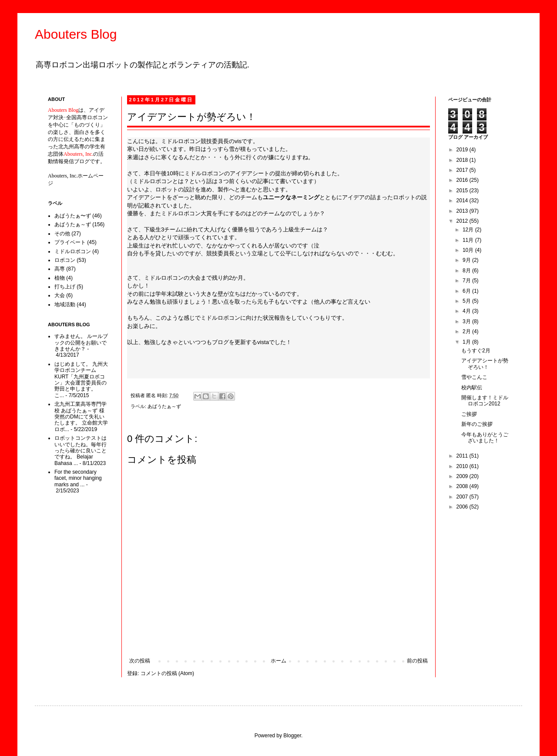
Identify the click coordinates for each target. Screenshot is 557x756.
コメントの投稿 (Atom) (167, 673)
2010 (463, 466)
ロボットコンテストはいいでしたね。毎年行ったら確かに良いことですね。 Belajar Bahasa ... (81, 451)
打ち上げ (65, 287)
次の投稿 (140, 661)
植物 (60, 278)
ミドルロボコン (73, 251)
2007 (463, 497)
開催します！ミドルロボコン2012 (485, 401)
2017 (463, 170)
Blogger (292, 736)
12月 (469, 230)
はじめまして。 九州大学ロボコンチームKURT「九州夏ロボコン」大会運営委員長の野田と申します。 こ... (81, 380)
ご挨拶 (469, 414)
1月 (467, 342)
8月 (467, 271)
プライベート (70, 242)
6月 (467, 291)
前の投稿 (417, 661)
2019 (463, 150)
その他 (62, 234)
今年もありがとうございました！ (485, 438)
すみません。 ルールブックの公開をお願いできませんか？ (81, 343)
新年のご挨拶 (477, 424)
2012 (463, 221)
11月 (469, 240)
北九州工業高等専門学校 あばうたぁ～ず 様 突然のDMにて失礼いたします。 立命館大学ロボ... (81, 417)
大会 (60, 295)
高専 (60, 269)
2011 (463, 456)
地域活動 (65, 304)
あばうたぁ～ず (164, 406)
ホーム (278, 661)
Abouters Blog (76, 34)
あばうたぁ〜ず (73, 216)
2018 (463, 160)
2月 (467, 331)
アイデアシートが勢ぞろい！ (485, 364)
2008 (463, 486)
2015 (463, 191)
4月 (467, 311)
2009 (463, 476)
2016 (463, 180)
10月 (469, 250)
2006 (463, 507)
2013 (463, 211)
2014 (463, 201)
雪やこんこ (474, 377)
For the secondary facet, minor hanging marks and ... (78, 478)
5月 (467, 301)
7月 (467, 281)
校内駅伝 (472, 388)
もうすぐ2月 (476, 351)
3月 (467, 321)
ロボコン (65, 260)
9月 (467, 260)
